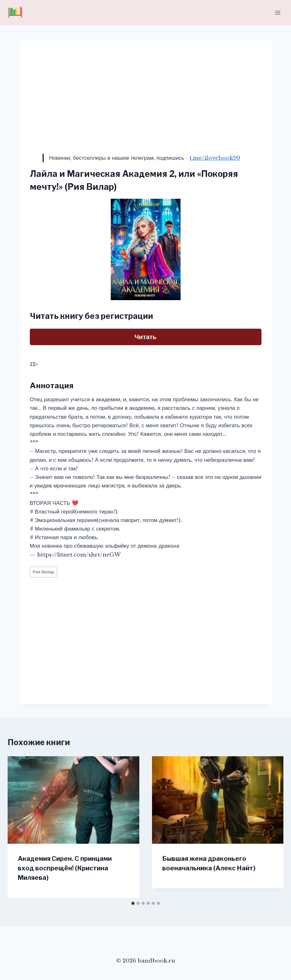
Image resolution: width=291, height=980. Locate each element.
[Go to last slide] (19, 827)
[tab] (133, 903)
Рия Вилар (43, 572)
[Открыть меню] (278, 13)
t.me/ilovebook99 (215, 158)
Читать (145, 337)
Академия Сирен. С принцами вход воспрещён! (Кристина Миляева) (65, 868)
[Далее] (272, 827)
